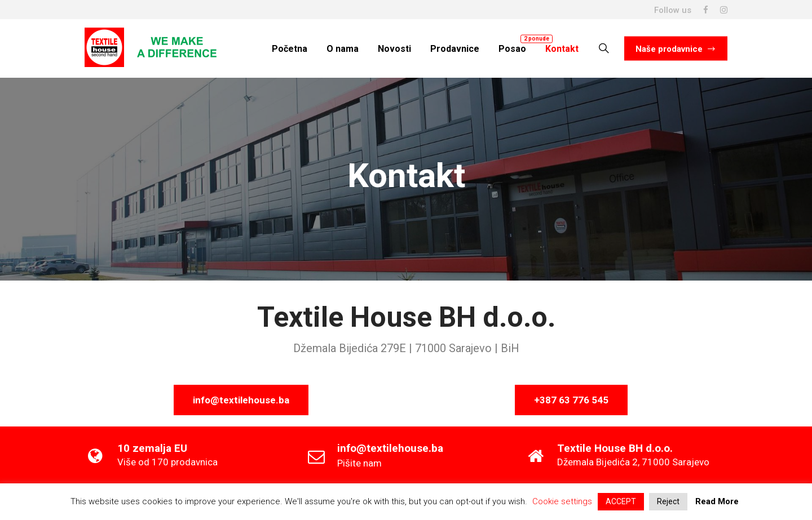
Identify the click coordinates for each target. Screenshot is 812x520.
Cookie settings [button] (562, 501)
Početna (290, 48)
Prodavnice (455, 48)
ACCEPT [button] (621, 501)
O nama (343, 48)
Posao (512, 48)
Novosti (394, 48)
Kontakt (562, 48)
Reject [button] (668, 501)
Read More (717, 501)
